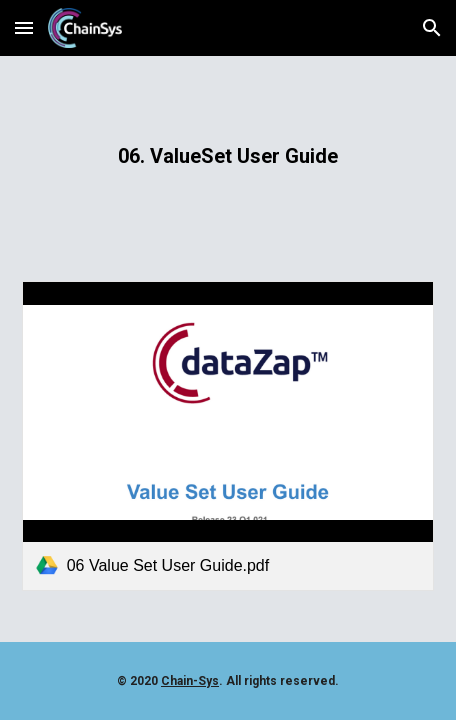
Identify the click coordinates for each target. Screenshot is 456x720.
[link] (228, 435)
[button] (24, 27)
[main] (228, 156)
